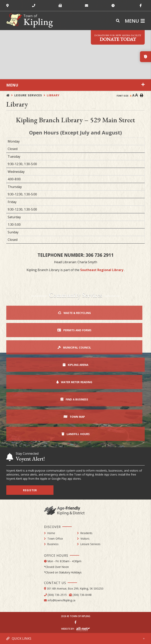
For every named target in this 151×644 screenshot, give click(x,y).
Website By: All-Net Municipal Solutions (83, 629)
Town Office (55, 539)
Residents (86, 533)
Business (53, 544)
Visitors (85, 539)
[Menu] (135, 21)
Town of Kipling (30, 21)
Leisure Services (28, 95)
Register (30, 490)
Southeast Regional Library (102, 270)
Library (53, 95)
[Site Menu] (75, 85)
